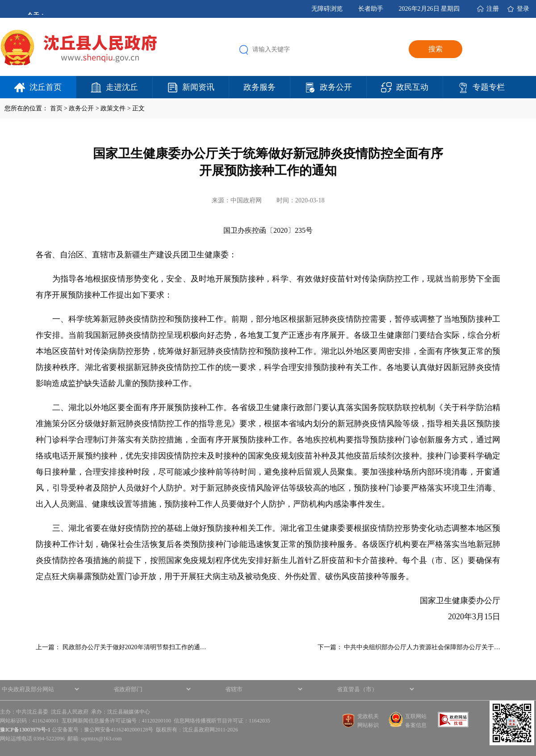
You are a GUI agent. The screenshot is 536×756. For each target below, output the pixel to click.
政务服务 (260, 87)
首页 (56, 108)
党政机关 (368, 716)
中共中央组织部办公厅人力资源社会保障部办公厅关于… (422, 647)
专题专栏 (489, 87)
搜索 (435, 49)
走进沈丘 (122, 87)
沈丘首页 (46, 87)
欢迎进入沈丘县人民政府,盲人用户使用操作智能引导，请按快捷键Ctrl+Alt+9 (0, 0)
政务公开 (336, 87)
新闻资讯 (198, 87)
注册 (493, 9)
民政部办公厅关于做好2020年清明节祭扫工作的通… (134, 647)
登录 (523, 9)
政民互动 (412, 87)
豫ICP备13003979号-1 (25, 730)
